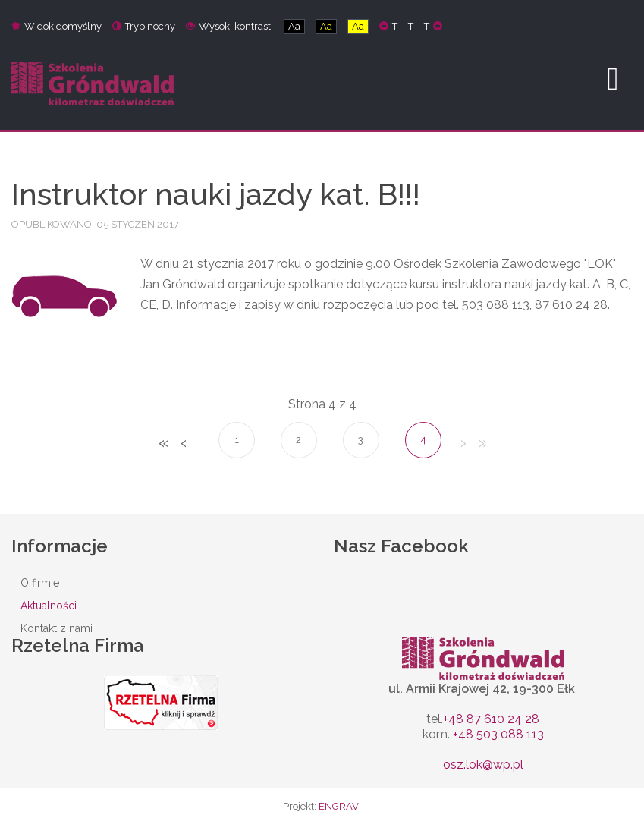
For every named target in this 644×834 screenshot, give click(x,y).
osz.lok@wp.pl (483, 765)
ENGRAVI (340, 806)
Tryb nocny (144, 26)
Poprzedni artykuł (183, 444)
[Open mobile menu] (613, 79)
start (163, 444)
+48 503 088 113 (498, 734)
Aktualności (49, 606)
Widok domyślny (57, 26)
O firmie (40, 583)
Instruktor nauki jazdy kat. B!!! (216, 194)
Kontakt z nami (57, 628)
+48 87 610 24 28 (491, 719)
